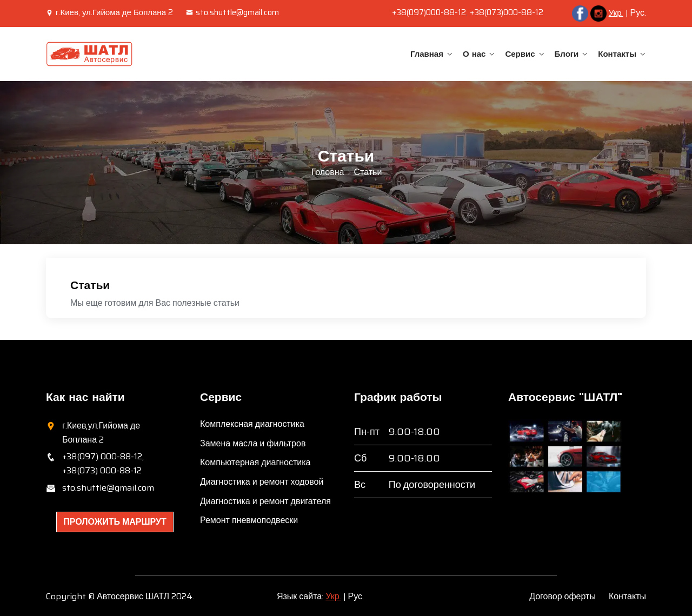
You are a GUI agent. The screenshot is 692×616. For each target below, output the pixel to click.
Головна (328, 172)
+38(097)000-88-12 (429, 12)
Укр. (616, 13)
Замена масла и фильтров (253, 443)
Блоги (567, 54)
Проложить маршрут (115, 522)
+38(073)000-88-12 (507, 12)
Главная (427, 54)
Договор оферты (563, 596)
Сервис (520, 54)
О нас (474, 54)
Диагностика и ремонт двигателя (265, 501)
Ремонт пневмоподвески (249, 520)
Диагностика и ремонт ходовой (262, 482)
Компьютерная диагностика (255, 462)
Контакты (617, 54)
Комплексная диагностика (252, 424)
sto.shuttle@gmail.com (232, 12)
